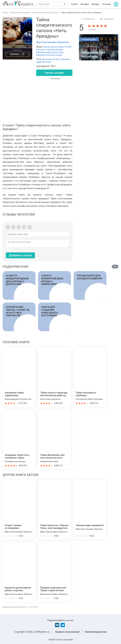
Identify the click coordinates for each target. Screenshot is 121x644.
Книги (74, 4)
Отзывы (107, 4)
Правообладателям (96, 632)
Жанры (96, 4)
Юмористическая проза (49, 55)
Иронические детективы (50, 52)
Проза (47, 47)
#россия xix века (51, 59)
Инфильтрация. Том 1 (93, 52)
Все (115, 267)
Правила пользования (67, 632)
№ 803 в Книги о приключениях (54, 48)
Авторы (85, 4)
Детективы (57, 47)
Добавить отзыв (20, 256)
